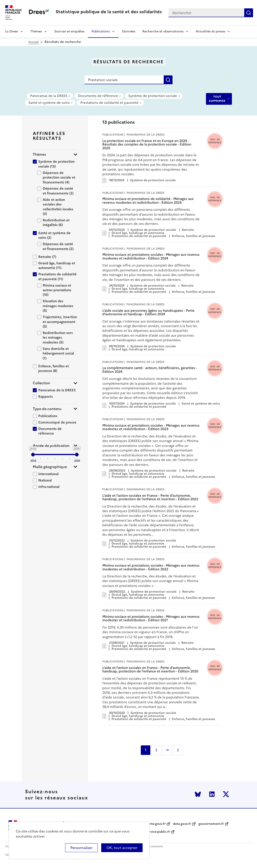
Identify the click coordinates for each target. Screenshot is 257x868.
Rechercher (249, 13)
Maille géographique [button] (50, 467)
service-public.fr (158, 832)
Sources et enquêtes (69, 31)
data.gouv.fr (182, 824)
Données (129, 31)
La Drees (12, 31)
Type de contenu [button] (47, 409)
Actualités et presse (210, 31)
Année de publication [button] (51, 446)
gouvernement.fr (211, 824)
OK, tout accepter (122, 848)
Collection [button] (41, 383)
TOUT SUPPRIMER (217, 99)
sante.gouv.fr (156, 824)
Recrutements (154, 847)
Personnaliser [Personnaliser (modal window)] (81, 848)
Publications (101, 31)
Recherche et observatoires (163, 31)
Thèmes (36, 31)
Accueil (33, 42)
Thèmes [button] (39, 154)
